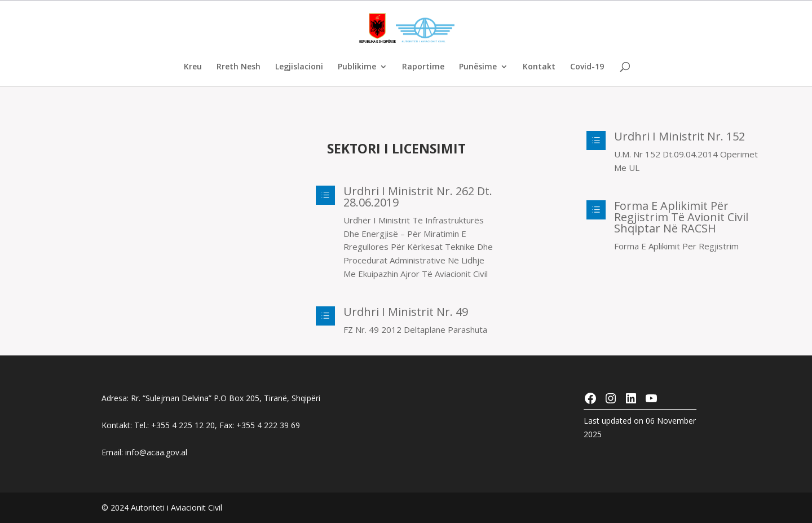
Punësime (478, 67)
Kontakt (539, 67)
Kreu (193, 67)
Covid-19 (587, 67)
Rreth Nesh (239, 67)
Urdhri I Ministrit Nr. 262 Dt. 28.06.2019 (418, 197)
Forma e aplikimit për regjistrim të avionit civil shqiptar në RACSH (681, 217)
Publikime (357, 67)
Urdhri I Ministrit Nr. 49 (406, 312)
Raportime (423, 67)
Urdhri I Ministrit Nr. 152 (679, 136)
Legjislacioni (299, 67)
